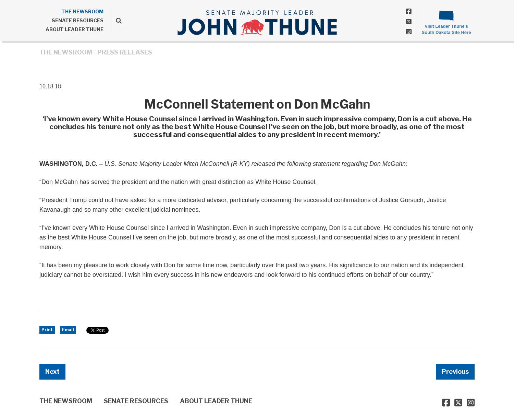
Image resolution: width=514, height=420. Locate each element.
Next (52, 372)
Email (68, 330)
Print (47, 330)
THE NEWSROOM (82, 11)
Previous (455, 372)
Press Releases (125, 52)
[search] (116, 21)
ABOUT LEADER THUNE (75, 29)
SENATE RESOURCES (78, 20)
